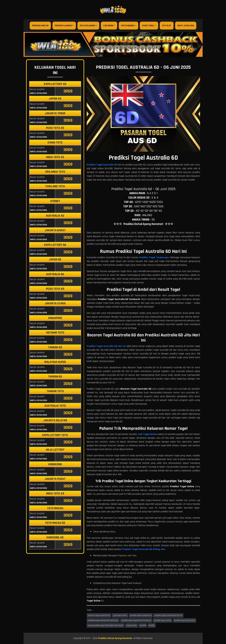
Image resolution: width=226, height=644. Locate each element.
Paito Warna (128, 26)
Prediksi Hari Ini (40, 26)
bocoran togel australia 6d (99, 615)
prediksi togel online (163, 620)
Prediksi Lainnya (63, 26)
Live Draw (108, 26)
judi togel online (120, 615)
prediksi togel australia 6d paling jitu (103, 620)
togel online (132, 625)
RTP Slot (167, 26)
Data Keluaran (87, 26)
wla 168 (143, 625)
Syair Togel (148, 26)
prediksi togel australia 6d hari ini (168, 615)
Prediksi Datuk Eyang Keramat (115, 638)
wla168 (152, 625)
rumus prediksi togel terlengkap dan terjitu (106, 625)
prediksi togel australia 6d (141, 615)
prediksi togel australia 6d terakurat (136, 620)
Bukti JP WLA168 (186, 26)
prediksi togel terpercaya (185, 620)
